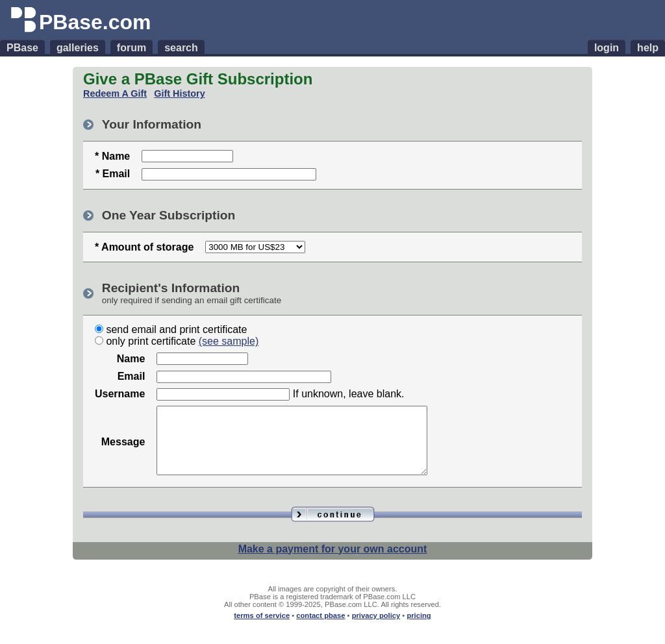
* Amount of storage (144, 247)
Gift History (179, 93)
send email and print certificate (176, 329)
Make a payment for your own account (333, 563)
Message (123, 448)
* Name (112, 156)
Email (132, 376)
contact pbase (320, 629)
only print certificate (151, 341)
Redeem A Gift (115, 93)
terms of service (262, 629)
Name (131, 359)
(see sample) (229, 341)
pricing (419, 629)
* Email (113, 174)
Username (120, 394)
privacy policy (376, 629)
